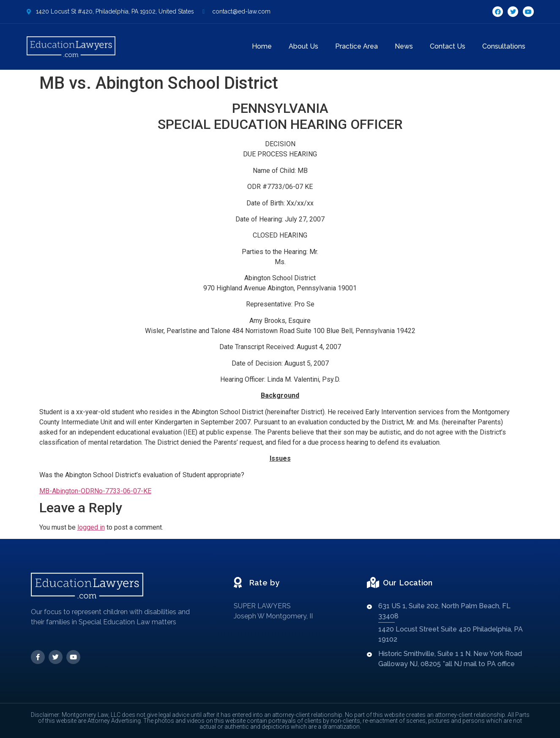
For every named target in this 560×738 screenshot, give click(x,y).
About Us (303, 46)
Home (262, 46)
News (404, 46)
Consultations (504, 46)
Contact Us (448, 46)
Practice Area (356, 46)
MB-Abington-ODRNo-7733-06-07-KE (95, 491)
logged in (91, 527)
